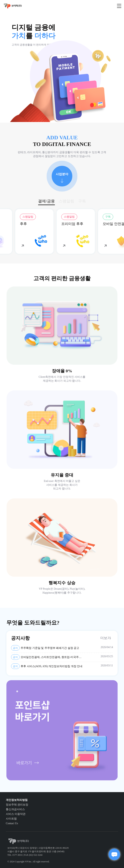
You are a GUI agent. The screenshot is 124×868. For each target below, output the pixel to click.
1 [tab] (18, 692)
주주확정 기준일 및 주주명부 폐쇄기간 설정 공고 (45, 648)
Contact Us (12, 823)
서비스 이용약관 (16, 814)
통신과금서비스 (15, 809)
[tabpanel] (62, 730)
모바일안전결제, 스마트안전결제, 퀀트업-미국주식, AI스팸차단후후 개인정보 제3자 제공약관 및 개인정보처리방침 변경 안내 (47, 657)
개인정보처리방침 (17, 800)
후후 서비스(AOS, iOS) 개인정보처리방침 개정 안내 (47, 666)
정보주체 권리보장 (17, 805)
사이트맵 (11, 819)
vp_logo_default (13, 6)
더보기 (106, 638)
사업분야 (62, 174)
